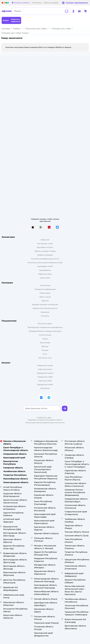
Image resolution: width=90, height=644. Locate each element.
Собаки (17, 29)
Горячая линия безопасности (45, 308)
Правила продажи (45, 255)
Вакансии (45, 312)
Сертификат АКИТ (45, 266)
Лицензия (45, 240)
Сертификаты (45, 270)
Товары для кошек (45, 365)
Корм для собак (45, 381)
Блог (45, 354)
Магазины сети (45, 358)
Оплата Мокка (45, 335)
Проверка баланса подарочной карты (45, 331)
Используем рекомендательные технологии (45, 423)
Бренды (45, 346)
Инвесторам (45, 293)
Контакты (45, 316)
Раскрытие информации (45, 289)
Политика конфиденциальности (45, 259)
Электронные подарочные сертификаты (45, 327)
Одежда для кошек (45, 373)
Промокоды (45, 343)
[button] (65, 408)
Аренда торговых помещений (45, 304)
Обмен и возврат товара (45, 251)
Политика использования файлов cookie (45, 263)
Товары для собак (45, 377)
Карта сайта (45, 278)
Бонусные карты (45, 323)
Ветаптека (45, 388)
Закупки (45, 301)
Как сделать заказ (45, 243)
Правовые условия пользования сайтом (45, 420)
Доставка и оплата (45, 247)
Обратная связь (45, 274)
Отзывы (45, 350)
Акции (45, 339)
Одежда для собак (45, 384)
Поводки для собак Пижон (15, 33)
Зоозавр (6, 29)
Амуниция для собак (36, 29)
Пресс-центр (45, 297)
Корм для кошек (45, 369)
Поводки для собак (61, 29)
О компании (45, 285)
